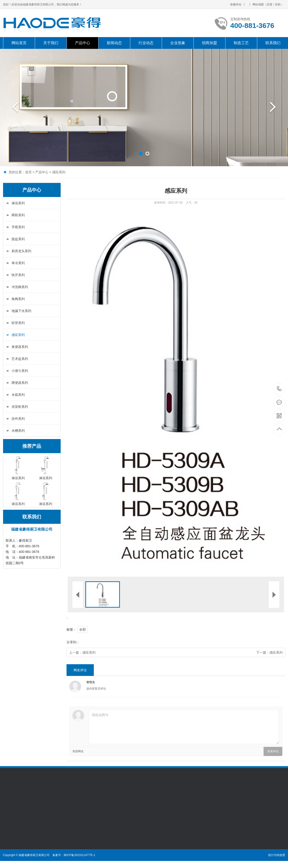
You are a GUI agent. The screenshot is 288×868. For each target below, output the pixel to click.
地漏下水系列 (21, 311)
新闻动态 (114, 43)
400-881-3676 (279, 389)
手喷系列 (18, 227)
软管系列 (18, 323)
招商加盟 (209, 43)
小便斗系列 (20, 371)
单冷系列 (18, 263)
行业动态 (146, 43)
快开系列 (18, 275)
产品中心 (83, 43)
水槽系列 (18, 431)
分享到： (73, 642)
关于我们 (51, 43)
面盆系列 (18, 239)
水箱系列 (18, 395)
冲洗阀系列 (20, 287)
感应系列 (59, 172)
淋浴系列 (18, 203)
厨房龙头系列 (21, 251)
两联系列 (18, 215)
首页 (28, 172)
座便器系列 (20, 347)
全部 (83, 629)
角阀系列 (18, 299)
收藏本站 (236, 4)
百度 (269, 4)
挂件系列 (18, 419)
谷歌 (278, 4)
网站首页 (19, 43)
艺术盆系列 (20, 359)
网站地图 (258, 4)
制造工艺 (241, 43)
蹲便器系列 (20, 383)
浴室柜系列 (20, 407)
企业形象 (178, 43)
